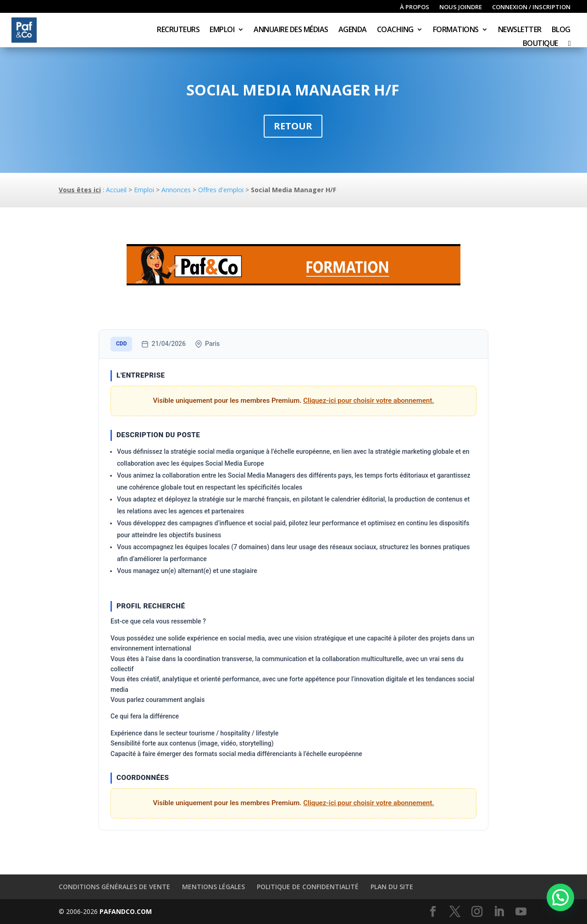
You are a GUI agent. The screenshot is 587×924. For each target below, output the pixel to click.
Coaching (395, 30)
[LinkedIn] (499, 912)
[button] (560, 897)
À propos (415, 7)
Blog (561, 30)
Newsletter (520, 30)
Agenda (353, 30)
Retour (293, 126)
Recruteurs (178, 30)
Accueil (116, 190)
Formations (456, 30)
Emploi (222, 30)
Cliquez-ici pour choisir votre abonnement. (368, 401)
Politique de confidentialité (308, 887)
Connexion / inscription (531, 7)
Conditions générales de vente (114, 887)
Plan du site (392, 887)
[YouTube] (521, 912)
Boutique (540, 44)
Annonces (176, 190)
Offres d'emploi (221, 190)
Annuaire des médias (291, 30)
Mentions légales (213, 887)
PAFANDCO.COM (126, 911)
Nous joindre (461, 7)
